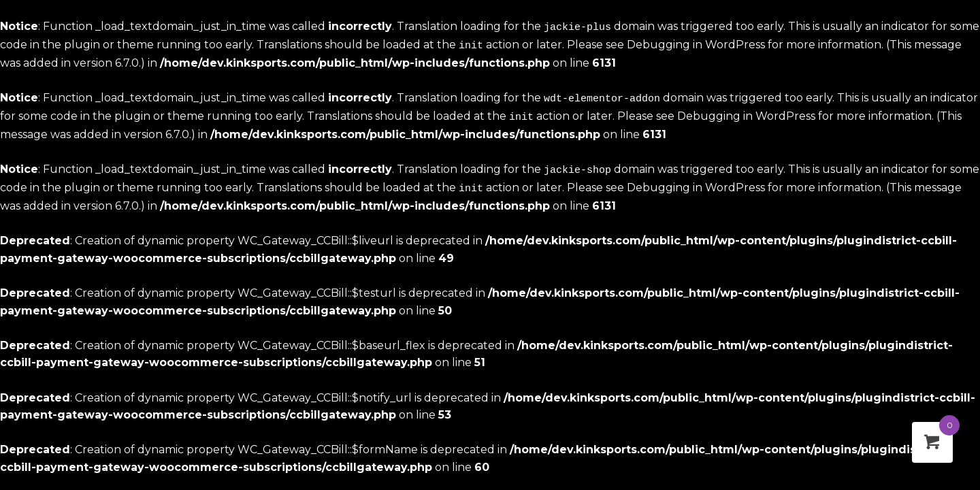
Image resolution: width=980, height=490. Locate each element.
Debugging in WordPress (696, 43)
